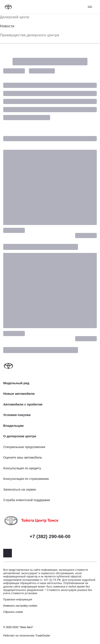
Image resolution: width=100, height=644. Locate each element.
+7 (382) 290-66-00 (50, 536)
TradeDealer (43, 636)
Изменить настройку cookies (20, 606)
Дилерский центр (15, 17)
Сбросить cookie (13, 612)
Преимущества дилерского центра (30, 35)
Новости (7, 26)
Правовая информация (18, 600)
